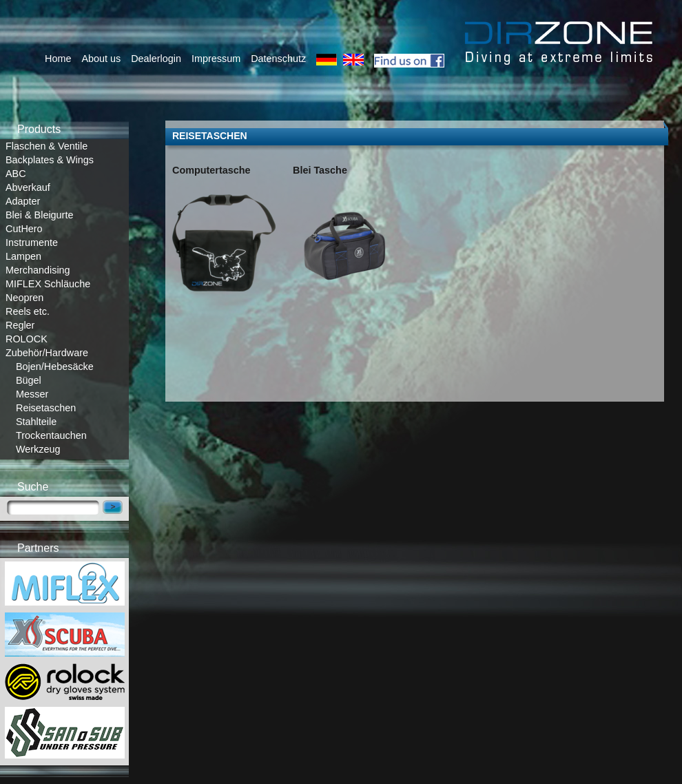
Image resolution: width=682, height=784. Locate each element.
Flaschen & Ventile (46, 146)
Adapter (23, 201)
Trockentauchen (51, 435)
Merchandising (38, 270)
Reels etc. (28, 311)
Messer (32, 394)
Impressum (216, 59)
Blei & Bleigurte (39, 215)
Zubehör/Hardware (47, 353)
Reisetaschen (46, 408)
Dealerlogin (156, 59)
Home (58, 59)
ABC (16, 174)
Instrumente (32, 243)
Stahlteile (36, 422)
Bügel (29, 380)
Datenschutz (278, 59)
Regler (20, 325)
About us (101, 59)
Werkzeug (38, 449)
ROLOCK (27, 339)
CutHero (24, 229)
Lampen (23, 256)
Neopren (24, 298)
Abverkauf (28, 187)
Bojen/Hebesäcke (55, 367)
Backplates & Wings (50, 160)
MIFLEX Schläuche (48, 284)
